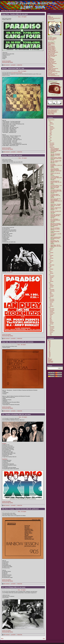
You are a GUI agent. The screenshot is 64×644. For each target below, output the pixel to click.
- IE (21, 590)
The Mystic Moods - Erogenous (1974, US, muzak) (55, 195)
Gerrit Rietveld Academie (17, 73)
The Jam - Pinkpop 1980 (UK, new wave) (56, 161)
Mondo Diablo (51, 59)
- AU (49, 342)
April (51, 135)
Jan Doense (10, 272)
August (51, 129)
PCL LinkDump (51, 46)
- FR (49, 346)
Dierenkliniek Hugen (53, 112)
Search (50, 366)
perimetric (50, 58)
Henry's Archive (52, 53)
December (52, 143)
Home (49, 16)
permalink (13, 65)
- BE (49, 343)
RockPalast (5, 459)
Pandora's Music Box (53, 74)
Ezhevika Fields (51, 67)
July (51, 131)
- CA (49, 344)
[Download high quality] (8, 62)
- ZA (49, 356)
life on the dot (51, 54)
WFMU (49, 45)
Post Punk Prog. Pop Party (54, 72)
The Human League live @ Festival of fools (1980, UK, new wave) (56, 191)
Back (2, 639)
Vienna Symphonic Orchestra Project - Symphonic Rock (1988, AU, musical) (56, 150)
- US (49, 354)
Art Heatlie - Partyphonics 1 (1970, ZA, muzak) (56, 165)
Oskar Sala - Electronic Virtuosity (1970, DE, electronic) (56, 216)
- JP (49, 351)
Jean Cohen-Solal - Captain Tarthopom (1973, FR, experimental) (56, 170)
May (51, 133)
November (52, 144)
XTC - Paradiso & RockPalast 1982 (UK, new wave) (55, 220)
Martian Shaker (51, 49)
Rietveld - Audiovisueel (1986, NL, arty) (56, 208)
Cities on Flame (51, 56)
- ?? (49, 357)
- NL (22, 71)
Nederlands (51, 361)
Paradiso (4, 444)
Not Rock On (51, 60)
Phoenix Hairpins (52, 48)
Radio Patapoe (51, 113)
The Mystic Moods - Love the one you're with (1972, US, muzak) (56, 187)
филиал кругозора (52, 63)
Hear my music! (51, 21)
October (51, 127)
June (51, 132)
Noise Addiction (52, 75)
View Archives (51, 120)
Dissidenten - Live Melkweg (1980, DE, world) (55, 242)
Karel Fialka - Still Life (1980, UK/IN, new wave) (56, 246)
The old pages (51, 40)
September (52, 128)
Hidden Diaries (51, 62)
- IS (49, 349)
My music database (52, 38)
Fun (49, 358)
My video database (52, 39)
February (52, 124)
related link (20, 65)
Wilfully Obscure (52, 70)
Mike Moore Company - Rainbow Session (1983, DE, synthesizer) (56, 225)
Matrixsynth (51, 65)
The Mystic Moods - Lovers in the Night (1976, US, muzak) (56, 178)
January (51, 258)
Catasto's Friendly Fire (53, 69)
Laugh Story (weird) (55, 231)
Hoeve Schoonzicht (52, 111)
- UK (22, 17)
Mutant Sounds (51, 44)
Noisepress (51, 68)
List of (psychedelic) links (54, 76)
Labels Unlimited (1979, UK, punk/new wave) (56, 238)
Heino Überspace (52, 71)
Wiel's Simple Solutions (53, 110)
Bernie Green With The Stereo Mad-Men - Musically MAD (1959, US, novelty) (56, 200)
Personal (50, 359)
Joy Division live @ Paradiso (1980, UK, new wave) (56, 182)
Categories (51, 338)
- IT (49, 350)
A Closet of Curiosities (53, 52)
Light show (50, 362)
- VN (49, 355)
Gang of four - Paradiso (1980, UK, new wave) (56, 205)
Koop (49, 57)
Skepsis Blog (51, 114)
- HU (49, 347)
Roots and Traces (52, 61)
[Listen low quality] (6, 61)
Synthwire (50, 64)
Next (44, 639)
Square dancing (52, 51)
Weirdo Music (51, 43)
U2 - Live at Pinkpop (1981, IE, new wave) (55, 228)
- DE (21, 345)
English (25, 17)
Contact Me (51, 17)
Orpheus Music (51, 47)
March (51, 122)
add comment (6, 65)
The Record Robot (52, 50)
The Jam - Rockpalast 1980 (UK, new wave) (55, 155)
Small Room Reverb (52, 55)
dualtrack (50, 73)
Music (19, 17)
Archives (50, 117)
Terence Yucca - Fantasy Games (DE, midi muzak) (56, 158)
